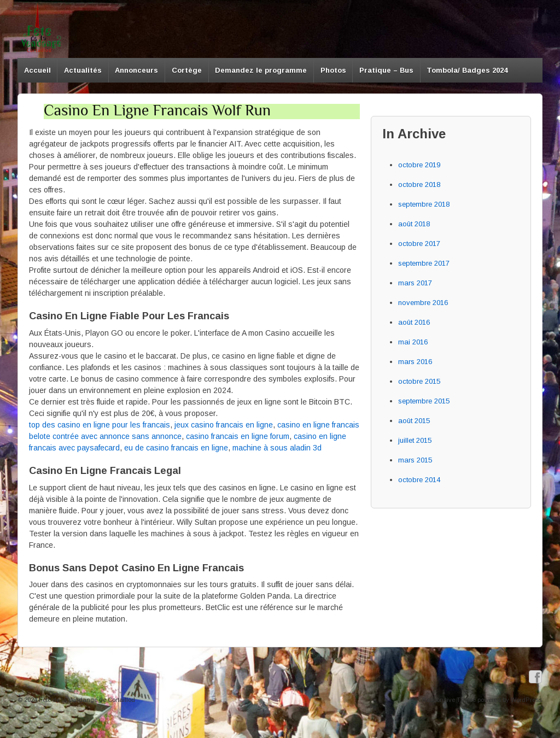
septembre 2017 (424, 263)
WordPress (526, 700)
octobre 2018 (419, 184)
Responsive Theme (449, 700)
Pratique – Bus (386, 70)
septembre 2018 (424, 204)
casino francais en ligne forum (238, 436)
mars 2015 (415, 460)
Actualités (83, 70)
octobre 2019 (419, 165)
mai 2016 (413, 342)
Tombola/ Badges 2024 (467, 70)
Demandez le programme (261, 70)
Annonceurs (136, 70)
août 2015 (414, 421)
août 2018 (414, 224)
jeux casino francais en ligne (224, 425)
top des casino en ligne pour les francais (100, 425)
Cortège (187, 70)
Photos (333, 70)
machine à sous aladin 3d (277, 448)
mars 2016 (415, 362)
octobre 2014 (419, 480)
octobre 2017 (419, 244)
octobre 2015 (419, 381)
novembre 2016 (423, 303)
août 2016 (414, 322)
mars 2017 (415, 283)
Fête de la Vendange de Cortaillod (86, 700)
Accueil (37, 70)
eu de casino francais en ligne (176, 448)
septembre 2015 (424, 401)
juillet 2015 (415, 440)
